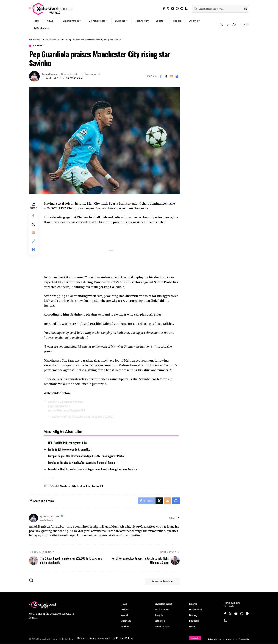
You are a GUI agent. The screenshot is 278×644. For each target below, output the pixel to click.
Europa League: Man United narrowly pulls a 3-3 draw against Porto (86, 456)
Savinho (95, 486)
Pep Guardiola (84, 486)
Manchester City (68, 486)
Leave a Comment (162, 581)
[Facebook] (164, 9)
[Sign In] (221, 24)
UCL (102, 486)
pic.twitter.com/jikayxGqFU (66, 410)
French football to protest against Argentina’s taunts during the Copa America (93, 469)
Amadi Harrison (50, 74)
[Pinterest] (182, 9)
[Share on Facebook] (161, 76)
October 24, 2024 (102, 417)
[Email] (172, 76)
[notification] (228, 24)
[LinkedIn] (178, 518)
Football (39, 46)
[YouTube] (173, 9)
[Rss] (186, 9)
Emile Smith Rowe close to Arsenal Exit (70, 449)
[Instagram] (177, 9)
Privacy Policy (124, 638)
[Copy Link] (33, 241)
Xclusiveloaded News (48, 639)
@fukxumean (59, 406)
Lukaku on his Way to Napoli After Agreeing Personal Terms (81, 463)
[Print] (177, 76)
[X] (168, 9)
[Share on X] (166, 76)
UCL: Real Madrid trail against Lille (67, 443)
